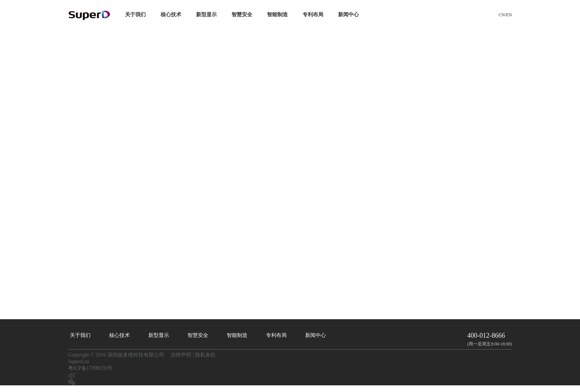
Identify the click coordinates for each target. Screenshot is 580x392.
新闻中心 (348, 15)
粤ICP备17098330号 (90, 368)
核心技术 (171, 15)
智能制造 (277, 15)
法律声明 (181, 355)
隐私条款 (205, 355)
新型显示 (206, 15)
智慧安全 (242, 15)
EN (509, 15)
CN (502, 15)
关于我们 (135, 15)
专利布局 (313, 15)
